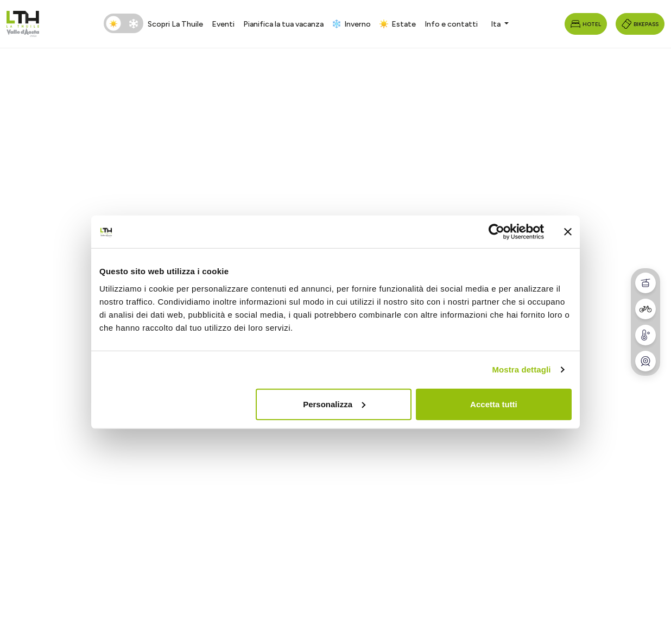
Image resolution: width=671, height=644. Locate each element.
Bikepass (640, 24)
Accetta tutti (494, 404)
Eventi (223, 24)
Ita (496, 24)
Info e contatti (451, 24)
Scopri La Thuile (175, 24)
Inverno (352, 24)
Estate (398, 24)
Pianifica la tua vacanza (283, 24)
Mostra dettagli (521, 370)
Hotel (586, 24)
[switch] (124, 23)
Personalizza (334, 404)
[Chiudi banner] (568, 232)
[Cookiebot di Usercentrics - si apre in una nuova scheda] (496, 232)
